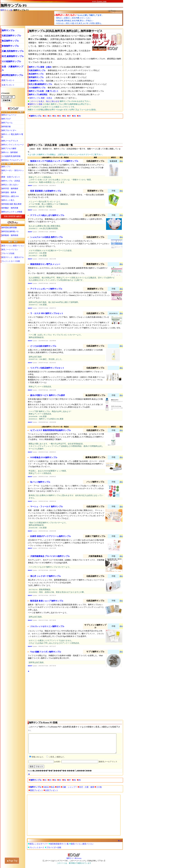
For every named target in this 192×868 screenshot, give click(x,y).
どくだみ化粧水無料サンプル (43, 346)
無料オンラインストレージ (13, 145)
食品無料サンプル (10, 41)
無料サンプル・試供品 (11, 181)
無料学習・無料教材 (10, 189)
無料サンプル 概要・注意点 (41, 98)
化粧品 (46, 787)
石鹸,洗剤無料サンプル (13, 51)
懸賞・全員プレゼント (11, 177)
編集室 (19, 216)
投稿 (6, 216)
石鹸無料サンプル (36, 81)
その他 (99, 787)
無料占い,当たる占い (10, 185)
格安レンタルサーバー (39, 844)
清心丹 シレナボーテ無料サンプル (46, 576)
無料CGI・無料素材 (10, 152)
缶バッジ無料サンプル (40, 482)
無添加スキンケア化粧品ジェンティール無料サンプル (54, 161)
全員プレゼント (8, 85)
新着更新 (12, 216)
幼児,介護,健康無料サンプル (40, 84)
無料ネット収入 (8, 200)
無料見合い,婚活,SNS (10, 196)
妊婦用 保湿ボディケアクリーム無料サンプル (51, 536)
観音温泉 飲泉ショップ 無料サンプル (47, 601)
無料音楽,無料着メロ (10, 231)
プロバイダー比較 (54, 847)
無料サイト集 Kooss (74, 857)
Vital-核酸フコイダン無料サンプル (46, 652)
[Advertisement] (75, 131)
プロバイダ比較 (8, 253)
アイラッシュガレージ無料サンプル (46, 289)
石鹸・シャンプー (70, 787)
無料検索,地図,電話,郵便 (11, 204)
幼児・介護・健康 (87, 787)
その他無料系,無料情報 (11, 156)
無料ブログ (6, 119)
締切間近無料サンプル (12, 75)
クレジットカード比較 (11, 261)
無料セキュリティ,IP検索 (12, 212)
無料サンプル (11, 5)
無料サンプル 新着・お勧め (40, 67)
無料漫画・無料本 (9, 192)
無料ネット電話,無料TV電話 (12, 136)
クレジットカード (37, 847)
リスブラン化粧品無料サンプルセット (47, 368)
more (30, 185)
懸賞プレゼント (8, 80)
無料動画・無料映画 (10, 235)
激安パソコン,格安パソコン (13, 246)
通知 (121, 161)
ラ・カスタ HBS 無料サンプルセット (47, 313)
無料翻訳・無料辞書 (10, 208)
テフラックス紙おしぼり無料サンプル (47, 215)
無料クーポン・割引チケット (13, 172)
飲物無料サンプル (10, 46)
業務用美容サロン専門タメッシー (45, 264)
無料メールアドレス (10, 141)
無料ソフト (6, 167)
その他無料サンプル (11, 61)
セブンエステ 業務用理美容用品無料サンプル (51, 430)
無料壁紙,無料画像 (9, 228)
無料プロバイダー (9, 130)
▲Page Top (12, 861)
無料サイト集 (6, 10)
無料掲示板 (6, 127)
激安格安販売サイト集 (59, 844)
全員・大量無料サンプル (12, 68)
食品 (53, 787)
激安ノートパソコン (10, 250)
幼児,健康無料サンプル (13, 56)
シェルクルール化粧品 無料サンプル (47, 237)
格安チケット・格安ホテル (13, 257)
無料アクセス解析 (9, 148)
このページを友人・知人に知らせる (44, 101)
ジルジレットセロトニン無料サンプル (47, 626)
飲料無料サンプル (36, 77)
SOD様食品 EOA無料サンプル (44, 457)
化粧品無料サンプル (11, 36)
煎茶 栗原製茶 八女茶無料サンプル (46, 191)
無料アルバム (7, 123)
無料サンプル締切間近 (38, 95)
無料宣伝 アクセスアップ (12, 160)
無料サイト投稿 (36, 104)
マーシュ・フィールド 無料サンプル (47, 507)
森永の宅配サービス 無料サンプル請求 (48, 395)
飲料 (58, 787)
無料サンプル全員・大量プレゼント (44, 91)
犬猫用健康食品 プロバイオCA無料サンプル (50, 556)
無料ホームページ (9, 115)
